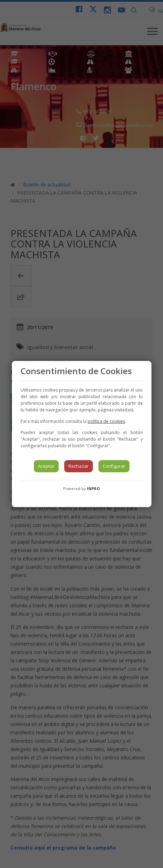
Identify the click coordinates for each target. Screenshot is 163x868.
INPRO (93, 488)
